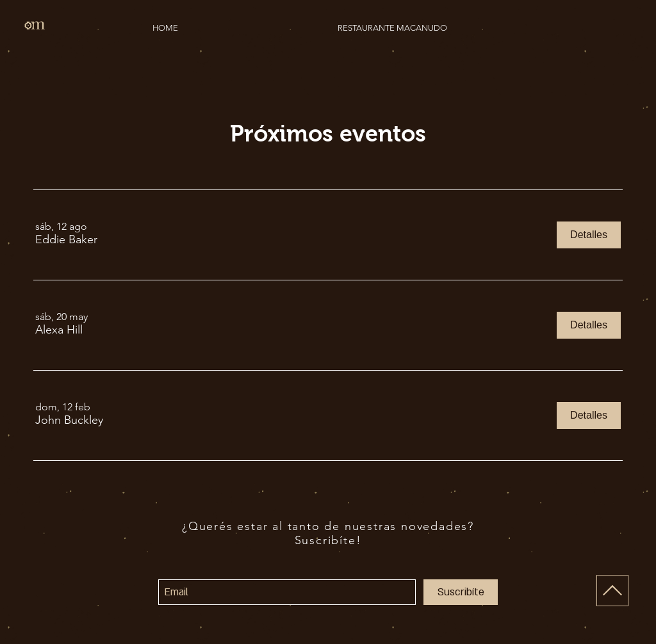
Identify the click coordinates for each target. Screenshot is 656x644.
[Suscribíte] (461, 592)
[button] (66, 240)
